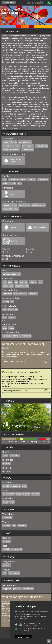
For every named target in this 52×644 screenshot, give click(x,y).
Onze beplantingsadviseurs (16, 391)
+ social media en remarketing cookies (32, 629)
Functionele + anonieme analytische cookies (30, 624)
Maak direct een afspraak (15, 361)
